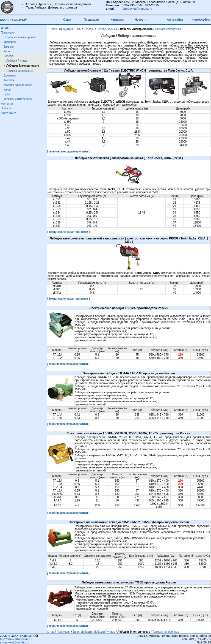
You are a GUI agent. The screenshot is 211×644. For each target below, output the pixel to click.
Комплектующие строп (18, 85)
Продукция (91, 20)
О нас (68, 20)
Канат (7, 90)
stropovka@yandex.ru (138, 9)
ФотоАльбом (201, 20)
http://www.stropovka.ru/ (16, 639)
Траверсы (10, 42)
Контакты (117, 20)
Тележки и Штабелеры (18, 99)
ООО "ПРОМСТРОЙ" (14, 20)
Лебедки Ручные (17, 61)
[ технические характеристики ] (68, 152)
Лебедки (9, 56)
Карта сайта (175, 20)
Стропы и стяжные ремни (20, 37)
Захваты (9, 47)
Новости (141, 20)
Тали (7, 51)
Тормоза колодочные (20, 71)
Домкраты (10, 76)
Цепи (7, 94)
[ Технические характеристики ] (68, 232)
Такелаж (9, 80)
